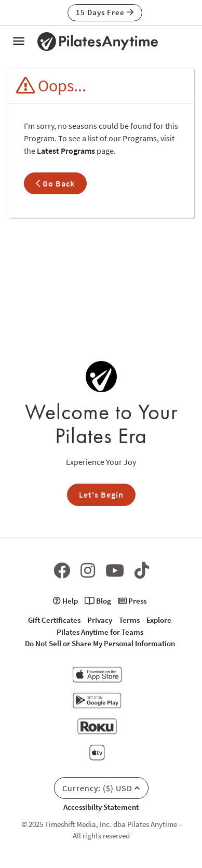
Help (65, 601)
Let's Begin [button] (101, 495)
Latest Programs (66, 151)
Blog (98, 601)
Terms (129, 620)
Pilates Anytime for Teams (100, 632)
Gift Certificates (54, 620)
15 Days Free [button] (105, 12)
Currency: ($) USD (101, 788)
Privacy (100, 620)
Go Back (55, 183)
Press (132, 601)
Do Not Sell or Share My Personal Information (100, 643)
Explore (159, 620)
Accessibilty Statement (101, 807)
